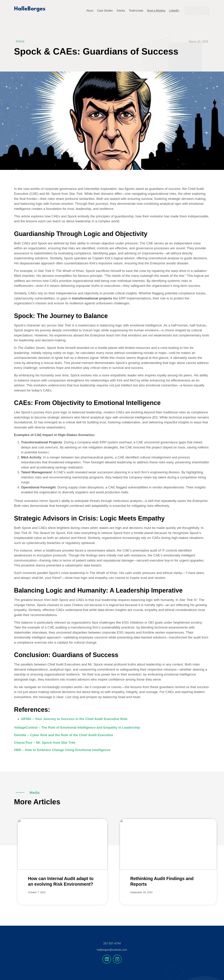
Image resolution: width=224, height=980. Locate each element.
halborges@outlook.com (112, 950)
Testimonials (136, 11)
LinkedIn (174, 11)
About (90, 11)
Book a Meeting (156, 11)
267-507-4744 (112, 943)
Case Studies (105, 11)
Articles (121, 11)
